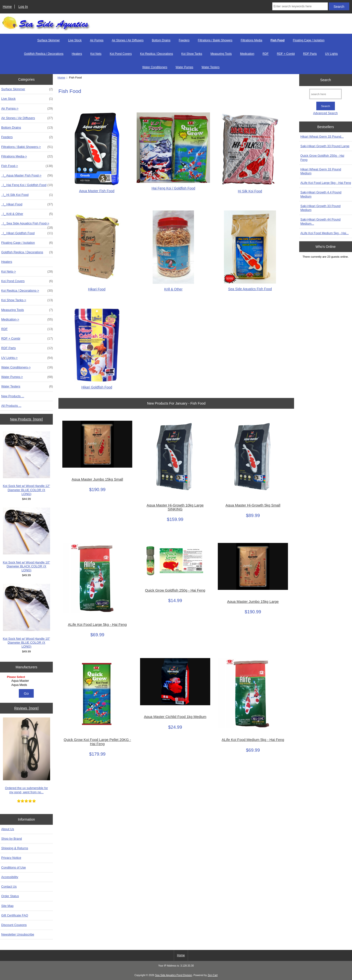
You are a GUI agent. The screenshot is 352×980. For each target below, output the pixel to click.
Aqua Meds (27, 685)
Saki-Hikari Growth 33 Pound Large (325, 146)
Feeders (184, 40)
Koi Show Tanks (192, 54)
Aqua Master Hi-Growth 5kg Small (253, 505)
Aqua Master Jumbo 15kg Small (97, 479)
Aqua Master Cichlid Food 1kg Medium (175, 717)
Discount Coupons (14, 925)
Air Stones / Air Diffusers (128, 40)
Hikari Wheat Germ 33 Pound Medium (321, 171)
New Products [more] (26, 419)
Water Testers (211, 67)
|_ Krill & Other (27, 214)
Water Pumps (184, 67)
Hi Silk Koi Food (250, 189)
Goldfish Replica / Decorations (44, 54)
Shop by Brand (11, 839)
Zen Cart (213, 975)
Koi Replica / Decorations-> (27, 291)
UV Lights (331, 54)
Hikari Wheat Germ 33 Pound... (322, 137)
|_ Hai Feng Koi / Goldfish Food (27, 185)
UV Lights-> (27, 358)
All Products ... (11, 406)
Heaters (77, 54)
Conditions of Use (14, 867)
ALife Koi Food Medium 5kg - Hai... (325, 233)
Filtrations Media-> (27, 156)
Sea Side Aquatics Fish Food (250, 287)
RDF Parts (310, 54)
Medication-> (27, 319)
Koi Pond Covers (121, 54)
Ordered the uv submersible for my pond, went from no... (27, 756)
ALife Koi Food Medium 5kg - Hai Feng (253, 740)
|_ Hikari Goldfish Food (27, 233)
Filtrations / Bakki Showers (215, 40)
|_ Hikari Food (27, 204)
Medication (247, 54)
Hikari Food (97, 287)
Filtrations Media (252, 40)
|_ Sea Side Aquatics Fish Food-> (27, 225)
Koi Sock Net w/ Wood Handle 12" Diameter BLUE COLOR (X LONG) (27, 463)
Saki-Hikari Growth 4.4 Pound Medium (321, 194)
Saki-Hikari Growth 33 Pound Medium (320, 208)
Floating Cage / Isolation (309, 40)
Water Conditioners (155, 67)
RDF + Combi (286, 54)
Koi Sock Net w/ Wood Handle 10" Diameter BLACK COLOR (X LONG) (27, 540)
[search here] (325, 94)
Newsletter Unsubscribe (18, 934)
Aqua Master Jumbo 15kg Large (253, 602)
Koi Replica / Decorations (157, 54)
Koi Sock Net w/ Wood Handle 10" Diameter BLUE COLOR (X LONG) (27, 616)
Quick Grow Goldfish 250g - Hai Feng (175, 590)
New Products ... (13, 396)
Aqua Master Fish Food (97, 189)
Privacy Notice (11, 858)
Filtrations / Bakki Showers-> (27, 147)
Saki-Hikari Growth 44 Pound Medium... (320, 221)
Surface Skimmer (49, 40)
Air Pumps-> (27, 109)
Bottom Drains (161, 40)
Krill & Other (173, 287)
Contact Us (9, 886)
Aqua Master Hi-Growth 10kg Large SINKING (175, 507)
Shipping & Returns (15, 848)
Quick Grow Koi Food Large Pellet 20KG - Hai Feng (97, 742)
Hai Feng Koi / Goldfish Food (173, 186)
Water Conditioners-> (27, 367)
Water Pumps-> (27, 377)
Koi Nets (96, 54)
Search (326, 80)
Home (7, 7)
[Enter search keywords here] (300, 6)
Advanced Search (325, 113)
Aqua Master (27, 681)
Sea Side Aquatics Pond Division (173, 975)
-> (27, 166)
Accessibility (10, 877)
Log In (23, 7)
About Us (8, 829)
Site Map (7, 906)
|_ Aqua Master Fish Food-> (27, 176)
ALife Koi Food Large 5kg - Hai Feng (97, 625)
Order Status (10, 896)
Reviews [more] (26, 708)
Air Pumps (97, 40)
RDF (266, 54)
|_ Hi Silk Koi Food (27, 195)
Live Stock (75, 40)
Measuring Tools (221, 54)
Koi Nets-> (27, 272)
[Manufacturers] (26, 681)
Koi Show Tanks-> (27, 300)
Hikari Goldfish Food (97, 385)
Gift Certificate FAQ (15, 915)
